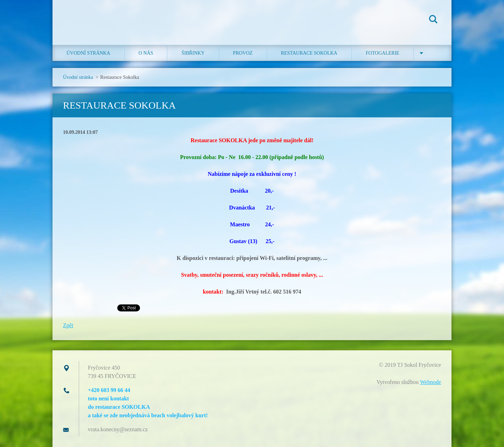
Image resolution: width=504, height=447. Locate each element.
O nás (146, 53)
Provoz (243, 53)
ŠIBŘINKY (193, 53)
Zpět (68, 325)
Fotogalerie (383, 53)
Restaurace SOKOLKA (309, 53)
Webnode (430, 382)
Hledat (433, 20)
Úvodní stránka (88, 53)
